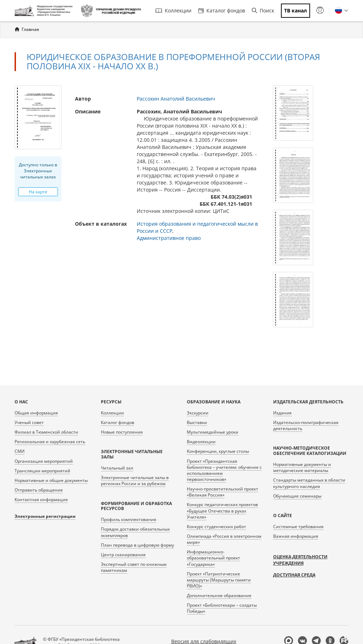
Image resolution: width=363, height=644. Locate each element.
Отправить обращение (39, 490)
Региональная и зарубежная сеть (50, 442)
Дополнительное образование (219, 595)
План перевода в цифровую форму (137, 545)
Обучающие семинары (297, 496)
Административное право (169, 238)
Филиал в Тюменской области (46, 432)
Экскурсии (198, 413)
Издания (282, 413)
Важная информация (296, 536)
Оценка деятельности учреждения (300, 560)
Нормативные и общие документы (51, 480)
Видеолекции (201, 442)
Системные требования (298, 527)
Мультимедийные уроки (213, 432)
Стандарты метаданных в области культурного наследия (309, 483)
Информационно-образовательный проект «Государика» (213, 558)
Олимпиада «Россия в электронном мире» (224, 539)
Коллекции (174, 10)
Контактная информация (41, 500)
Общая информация (36, 413)
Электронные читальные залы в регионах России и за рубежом (135, 481)
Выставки (197, 422)
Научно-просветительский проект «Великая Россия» (223, 492)
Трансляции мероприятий (42, 471)
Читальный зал (117, 468)
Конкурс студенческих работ (216, 527)
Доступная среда (294, 575)
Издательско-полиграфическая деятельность (306, 425)
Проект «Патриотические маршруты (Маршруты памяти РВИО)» (219, 580)
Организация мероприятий (44, 461)
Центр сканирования (123, 555)
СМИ (20, 451)
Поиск (263, 10)
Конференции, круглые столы (218, 451)
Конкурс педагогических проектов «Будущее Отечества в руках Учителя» (222, 511)
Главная (30, 29)
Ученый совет (29, 422)
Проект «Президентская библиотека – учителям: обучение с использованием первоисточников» (224, 470)
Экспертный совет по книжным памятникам (134, 567)
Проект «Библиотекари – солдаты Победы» (222, 608)
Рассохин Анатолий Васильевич (176, 99)
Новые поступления (122, 432)
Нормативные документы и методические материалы (302, 467)
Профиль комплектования (129, 519)
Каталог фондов (222, 10)
